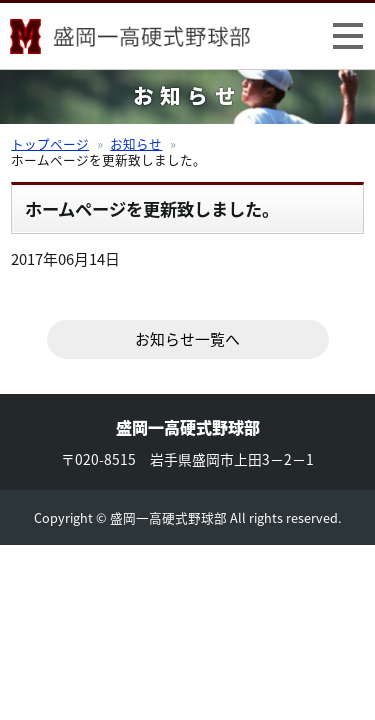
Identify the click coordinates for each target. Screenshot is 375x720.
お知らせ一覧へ (187, 339)
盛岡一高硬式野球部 (130, 40)
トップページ (50, 143)
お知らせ (136, 143)
